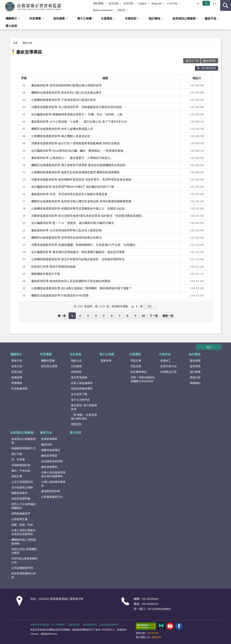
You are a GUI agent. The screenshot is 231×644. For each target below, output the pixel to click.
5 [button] (104, 316)
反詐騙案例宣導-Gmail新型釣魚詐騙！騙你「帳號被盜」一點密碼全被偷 (77, 150)
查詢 (226, 5)
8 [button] (128, 316)
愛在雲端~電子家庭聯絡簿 (84, 407)
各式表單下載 (79, 394)
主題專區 (107, 18)
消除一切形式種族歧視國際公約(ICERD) (143, 379)
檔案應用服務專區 (82, 388)
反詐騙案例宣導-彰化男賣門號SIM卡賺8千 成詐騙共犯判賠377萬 (73, 187)
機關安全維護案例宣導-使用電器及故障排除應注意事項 (66, 237)
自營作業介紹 (168, 366)
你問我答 (76, 372)
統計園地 (154, 18)
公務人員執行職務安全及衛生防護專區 (24, 532)
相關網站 (195, 383)
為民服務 (59, 18)
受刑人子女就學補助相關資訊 (24, 506)
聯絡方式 (76, 361)
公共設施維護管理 (22, 568)
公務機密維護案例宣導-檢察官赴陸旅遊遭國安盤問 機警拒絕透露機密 (75, 172)
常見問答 (128, 3)
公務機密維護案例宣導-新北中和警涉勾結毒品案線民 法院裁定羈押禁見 (78, 259)
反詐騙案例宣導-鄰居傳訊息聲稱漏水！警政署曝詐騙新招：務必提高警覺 (78, 252)
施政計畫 (17, 476)
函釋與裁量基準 (21, 513)
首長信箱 (17, 372)
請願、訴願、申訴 (22, 525)
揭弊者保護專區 (51, 450)
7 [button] (120, 316)
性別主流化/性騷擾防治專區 (24, 551)
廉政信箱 (47, 444)
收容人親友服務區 (82, 383)
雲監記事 (136, 361)
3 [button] (88, 316)
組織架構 (17, 377)
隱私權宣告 (74, 625)
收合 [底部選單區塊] (209, 347)
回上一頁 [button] (193, 61)
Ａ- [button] (198, 3)
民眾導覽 (35, 18)
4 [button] (96, 316)
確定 (150, 306)
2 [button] (80, 316)
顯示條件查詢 (207, 68)
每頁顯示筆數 (120, 306)
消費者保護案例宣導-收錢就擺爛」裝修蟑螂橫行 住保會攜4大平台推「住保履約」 (85, 245)
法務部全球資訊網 (40, 625)
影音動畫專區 (19, 388)
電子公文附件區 (80, 400)
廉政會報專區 (49, 467)
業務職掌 (17, 383)
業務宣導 (106, 361)
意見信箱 (114, 3)
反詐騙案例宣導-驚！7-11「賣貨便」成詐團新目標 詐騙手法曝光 (73, 223)
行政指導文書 (19, 519)
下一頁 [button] (154, 316)
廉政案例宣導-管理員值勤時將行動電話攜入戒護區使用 (66, 85)
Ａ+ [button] (214, 3)
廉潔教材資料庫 (51, 491)
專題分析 (195, 377)
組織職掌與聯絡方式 (24, 448)
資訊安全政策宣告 (109, 625)
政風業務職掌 (49, 439)
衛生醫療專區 (139, 372)
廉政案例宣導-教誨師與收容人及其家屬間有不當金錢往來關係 (71, 281)
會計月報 (17, 454)
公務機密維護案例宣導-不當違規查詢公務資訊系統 (64, 100)
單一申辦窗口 (59, 625)
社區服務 (76, 366)
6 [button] (112, 316)
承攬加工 (166, 361)
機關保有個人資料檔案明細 (24, 541)
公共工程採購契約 (22, 482)
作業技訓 (131, 18)
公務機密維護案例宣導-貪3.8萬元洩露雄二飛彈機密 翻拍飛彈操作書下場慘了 (81, 288)
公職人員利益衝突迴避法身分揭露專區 (53, 474)
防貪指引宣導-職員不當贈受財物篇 (53, 266)
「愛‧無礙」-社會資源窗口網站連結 (84, 416)
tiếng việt (157, 3)
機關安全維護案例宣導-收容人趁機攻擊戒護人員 (62, 129)
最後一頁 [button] (168, 316)
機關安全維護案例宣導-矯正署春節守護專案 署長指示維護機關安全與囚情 (78, 165)
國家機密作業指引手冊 (46, 274)
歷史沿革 (17, 361)
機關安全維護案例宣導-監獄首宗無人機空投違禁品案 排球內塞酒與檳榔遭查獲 (81, 201)
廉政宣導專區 (29, 52)
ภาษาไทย (172, 3)
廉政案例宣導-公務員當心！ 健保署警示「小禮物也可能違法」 (72, 158)
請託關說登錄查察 (52, 461)
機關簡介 (11, 18)
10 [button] (143, 316)
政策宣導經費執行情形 (24, 575)
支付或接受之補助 (22, 487)
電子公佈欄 (84, 18)
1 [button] (72, 316)
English (143, 3)
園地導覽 (195, 361)
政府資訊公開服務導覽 (24, 441)
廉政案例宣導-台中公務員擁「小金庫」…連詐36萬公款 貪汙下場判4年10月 (79, 121)
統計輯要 (195, 372)
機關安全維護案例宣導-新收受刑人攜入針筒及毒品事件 (66, 92)
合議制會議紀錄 (21, 465)
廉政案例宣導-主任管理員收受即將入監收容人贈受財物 (66, 230)
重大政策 (11, 26)
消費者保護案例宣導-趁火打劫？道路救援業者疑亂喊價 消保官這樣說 (75, 143)
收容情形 (195, 366)
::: (3, 3)
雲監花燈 (136, 366)
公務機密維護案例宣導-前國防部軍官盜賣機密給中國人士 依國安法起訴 (78, 208)
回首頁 (121, 10)
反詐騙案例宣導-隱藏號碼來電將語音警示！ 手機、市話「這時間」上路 (77, 114)
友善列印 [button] (211, 61)
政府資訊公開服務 (184, 18)
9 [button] (135, 316)
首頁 (16, 43)
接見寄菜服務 (79, 377)
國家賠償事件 (19, 493)
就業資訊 (76, 424)
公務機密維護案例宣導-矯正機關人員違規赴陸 (61, 136)
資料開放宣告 (90, 625)
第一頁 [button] (62, 316)
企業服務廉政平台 (52, 497)
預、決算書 (18, 459)
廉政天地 (210, 18)
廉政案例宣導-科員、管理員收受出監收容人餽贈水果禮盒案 (69, 194)
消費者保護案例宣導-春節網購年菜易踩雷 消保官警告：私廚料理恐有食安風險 (81, 179)
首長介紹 (17, 366)
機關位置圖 (48, 361)
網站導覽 (98, 3)
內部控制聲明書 (21, 498)
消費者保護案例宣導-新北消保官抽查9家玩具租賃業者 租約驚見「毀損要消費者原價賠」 (88, 216)
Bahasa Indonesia (103, 10)
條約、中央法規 (21, 471)
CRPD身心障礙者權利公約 (24, 560)
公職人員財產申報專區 (53, 484)
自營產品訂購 (168, 372)
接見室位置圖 (49, 366)
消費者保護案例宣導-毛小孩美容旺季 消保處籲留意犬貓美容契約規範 (77, 107)
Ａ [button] (206, 3)
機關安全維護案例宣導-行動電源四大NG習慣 (60, 295)
